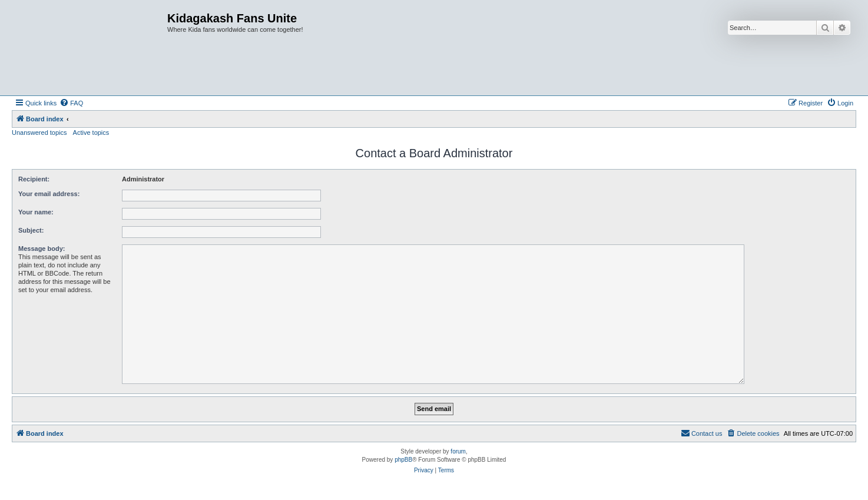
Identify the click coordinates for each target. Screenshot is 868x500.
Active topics (91, 133)
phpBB (403, 460)
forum (458, 451)
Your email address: (49, 194)
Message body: (42, 249)
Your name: (36, 212)
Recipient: (34, 179)
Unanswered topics (39, 133)
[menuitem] (71, 103)
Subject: (31, 230)
